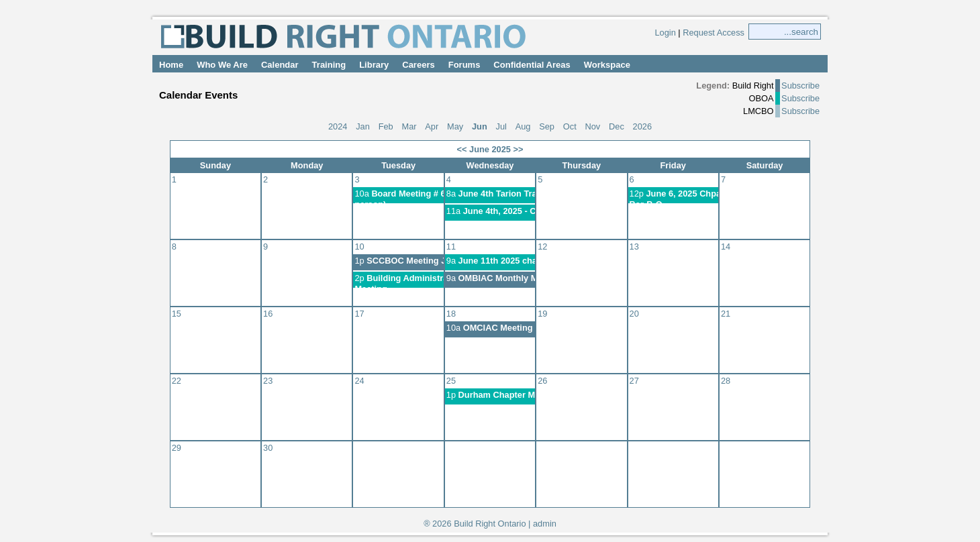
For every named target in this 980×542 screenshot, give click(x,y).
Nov (592, 126)
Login (665, 33)
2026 (642, 126)
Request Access (714, 33)
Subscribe (800, 86)
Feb (386, 126)
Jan (363, 126)
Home (171, 65)
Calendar (280, 65)
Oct (570, 126)
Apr (432, 126)
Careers (418, 65)
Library (374, 65)
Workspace (607, 65)
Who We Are (222, 65)
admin (545, 524)
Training (329, 65)
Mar (409, 126)
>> (519, 149)
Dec (617, 126)
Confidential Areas (532, 65)
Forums (464, 65)
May (455, 126)
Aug (523, 126)
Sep (547, 126)
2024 (338, 126)
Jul (501, 126)
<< (462, 149)
